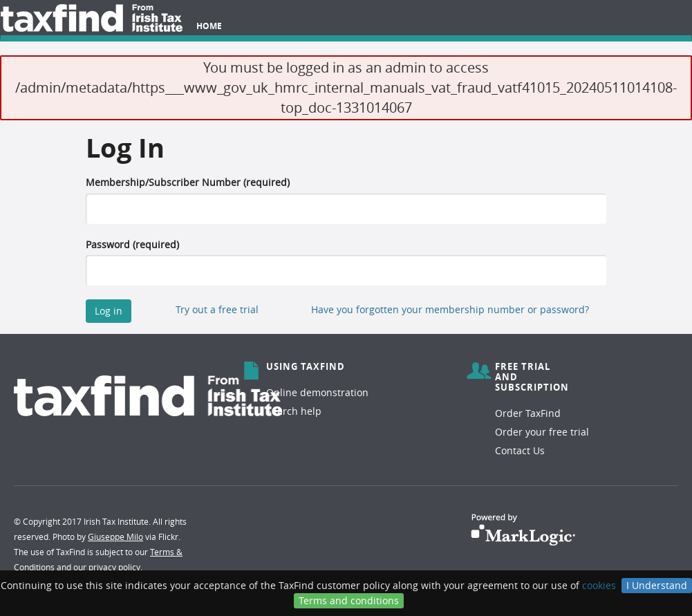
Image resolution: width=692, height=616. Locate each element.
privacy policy (114, 567)
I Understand (657, 585)
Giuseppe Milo (115, 536)
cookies (599, 585)
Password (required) (132, 244)
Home (209, 26)
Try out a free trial (217, 309)
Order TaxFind (528, 413)
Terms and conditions (349, 600)
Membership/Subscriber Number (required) (188, 182)
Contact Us (520, 450)
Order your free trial (542, 432)
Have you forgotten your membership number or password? (450, 309)
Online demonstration (317, 392)
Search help (294, 411)
